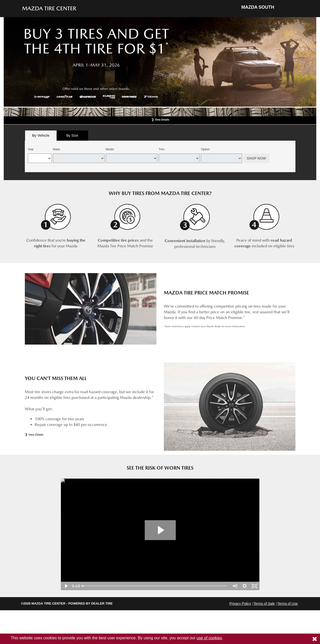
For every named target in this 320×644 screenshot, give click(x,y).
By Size (72, 135)
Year (31, 149)
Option (205, 149)
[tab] (41, 136)
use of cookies (209, 638)
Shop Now (256, 158)
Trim (162, 149)
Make (56, 149)
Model (110, 149)
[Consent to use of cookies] (315, 639)
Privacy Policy (240, 604)
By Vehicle (41, 137)
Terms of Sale (264, 604)
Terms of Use (287, 604)
